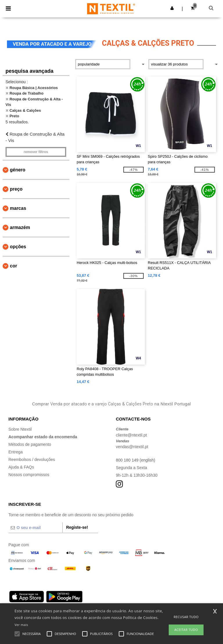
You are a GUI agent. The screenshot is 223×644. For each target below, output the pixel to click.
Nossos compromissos (29, 475)
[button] (172, 8)
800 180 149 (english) (135, 460)
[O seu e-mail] (35, 528)
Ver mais (21, 625)
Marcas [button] (18, 208)
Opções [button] (18, 247)
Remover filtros (36, 152)
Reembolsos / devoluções (32, 460)
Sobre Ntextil (20, 429)
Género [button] (18, 170)
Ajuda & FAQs (21, 467)
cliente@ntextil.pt (131, 435)
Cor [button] (14, 266)
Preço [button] (16, 189)
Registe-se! (77, 527)
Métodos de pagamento (30, 444)
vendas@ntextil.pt (132, 447)
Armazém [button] (20, 227)
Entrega (16, 452)
